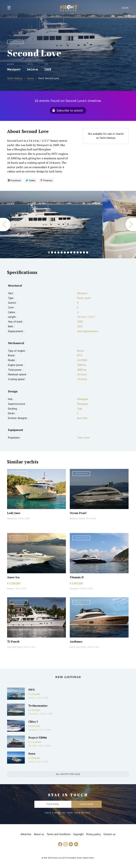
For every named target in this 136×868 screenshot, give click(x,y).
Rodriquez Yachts (77, 518)
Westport (14, 69)
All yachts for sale (68, 774)
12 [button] (84, 252)
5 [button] (62, 252)
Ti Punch (13, 641)
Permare (11, 589)
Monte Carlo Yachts (78, 647)
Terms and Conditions (59, 834)
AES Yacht (32, 746)
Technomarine (38, 706)
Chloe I (33, 722)
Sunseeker (74, 589)
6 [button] (65, 252)
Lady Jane (14, 513)
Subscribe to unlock (70, 110)
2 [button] (52, 252)
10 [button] (78, 252)
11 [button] (81, 252)
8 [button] (71, 252)
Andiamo (76, 641)
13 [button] (87, 252)
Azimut (31, 698)
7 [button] (68, 252)
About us (39, 834)
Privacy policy (94, 834)
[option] (51, 225)
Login (125, 8)
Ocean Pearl (78, 513)
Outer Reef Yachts (15, 647)
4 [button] (58, 252)
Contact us (109, 834)
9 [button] (74, 252)
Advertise (26, 834)
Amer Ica (13, 577)
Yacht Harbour (69, 9)
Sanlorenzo (12, 518)
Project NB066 (38, 738)
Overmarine (34, 714)
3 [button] (55, 252)
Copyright (78, 834)
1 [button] (49, 252)
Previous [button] (5, 225)
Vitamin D (77, 577)
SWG (32, 690)
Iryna (32, 753)
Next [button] (131, 225)
